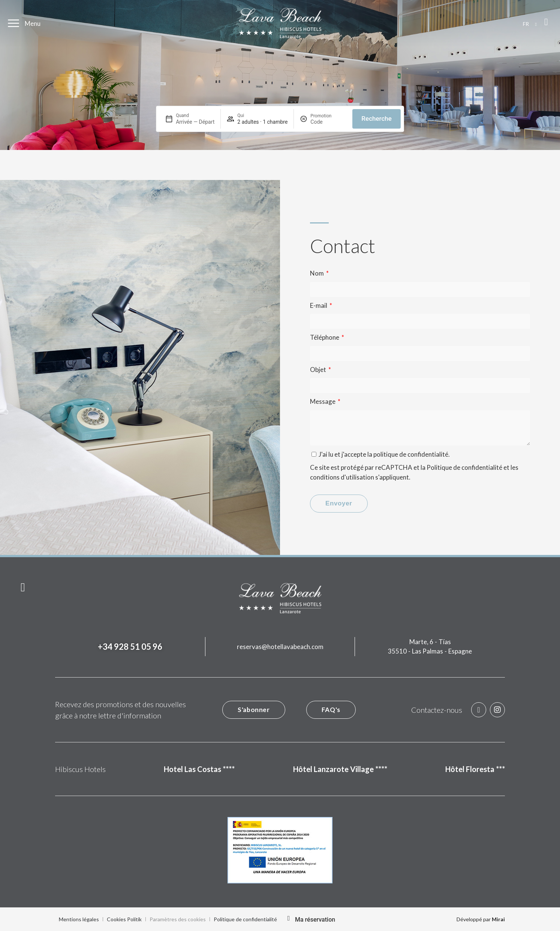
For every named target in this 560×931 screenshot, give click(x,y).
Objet (319, 370)
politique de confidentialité (411, 454)
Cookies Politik (124, 919)
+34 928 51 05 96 (130, 647)
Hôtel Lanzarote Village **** (340, 769)
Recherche (377, 118)
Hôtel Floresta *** (475, 769)
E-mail (319, 305)
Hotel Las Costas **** (199, 769)
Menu (33, 23)
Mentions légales (79, 919)
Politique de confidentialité (464, 467)
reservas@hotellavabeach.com (280, 647)
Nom (317, 273)
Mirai (498, 919)
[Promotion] (328, 122)
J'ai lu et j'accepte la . (384, 454)
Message (323, 401)
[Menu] (13, 23)
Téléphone (325, 337)
